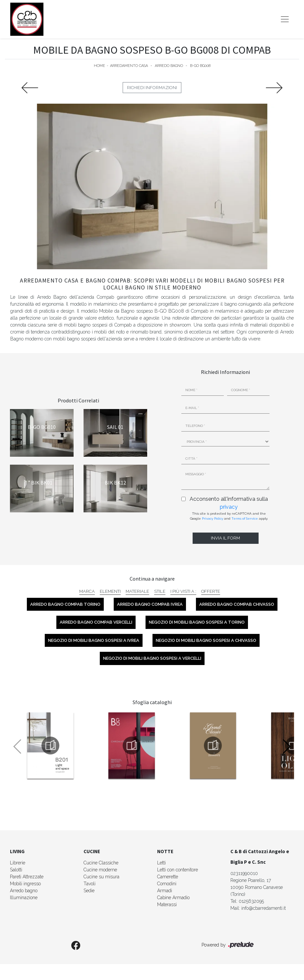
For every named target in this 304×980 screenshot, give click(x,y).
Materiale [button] (137, 591)
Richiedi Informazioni (152, 88)
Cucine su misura (101, 877)
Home (99, 66)
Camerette (168, 877)
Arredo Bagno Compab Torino (65, 604)
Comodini (167, 884)
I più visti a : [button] (183, 591)
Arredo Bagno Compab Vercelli (96, 622)
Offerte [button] (211, 591)
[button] (286, 747)
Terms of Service (245, 518)
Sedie (89, 891)
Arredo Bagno (169, 66)
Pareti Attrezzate (27, 877)
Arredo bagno (24, 891)
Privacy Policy (213, 518)
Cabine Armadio (173, 898)
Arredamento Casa (129, 66)
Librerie (18, 863)
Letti (161, 863)
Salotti (16, 870)
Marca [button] (87, 591)
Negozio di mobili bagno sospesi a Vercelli (152, 658)
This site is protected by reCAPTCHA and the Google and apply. (229, 516)
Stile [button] (160, 591)
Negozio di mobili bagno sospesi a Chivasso (206, 640)
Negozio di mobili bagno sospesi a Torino (197, 622)
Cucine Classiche (101, 863)
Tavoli (90, 884)
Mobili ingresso (25, 884)
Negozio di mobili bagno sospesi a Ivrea (94, 640)
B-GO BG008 (200, 66)
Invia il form (225, 538)
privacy (229, 507)
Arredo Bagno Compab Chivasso (237, 604)
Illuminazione (24, 898)
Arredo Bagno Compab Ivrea (150, 604)
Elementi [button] (110, 591)
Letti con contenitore (178, 870)
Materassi (167, 904)
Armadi (165, 891)
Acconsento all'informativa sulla (229, 503)
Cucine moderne (100, 870)
